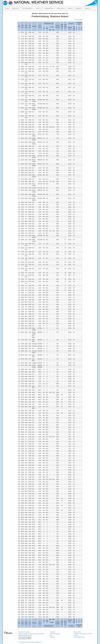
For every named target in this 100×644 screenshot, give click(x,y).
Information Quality (55, 634)
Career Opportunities (79, 637)
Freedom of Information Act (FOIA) (83, 634)
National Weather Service (25, 635)
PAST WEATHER (28, 8)
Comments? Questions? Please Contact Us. (30, 642)
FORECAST (16, 8)
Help (51, 635)
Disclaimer (53, 632)
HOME (7, 8)
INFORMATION (49, 8)
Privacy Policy (77, 632)
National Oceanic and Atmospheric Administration (31, 634)
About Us (76, 635)
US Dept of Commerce (24, 632)
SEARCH (79, 8)
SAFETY (39, 8)
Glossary (52, 637)
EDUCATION (61, 8)
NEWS (70, 8)
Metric (81, 20)
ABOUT (88, 8)
